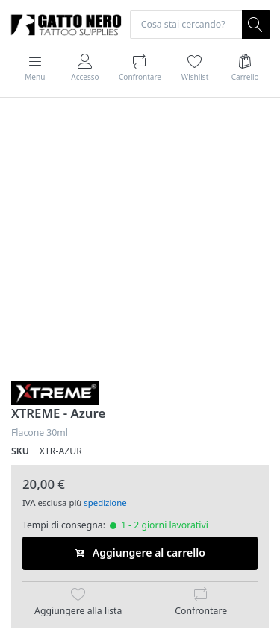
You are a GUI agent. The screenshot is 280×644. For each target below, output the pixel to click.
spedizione (105, 503)
